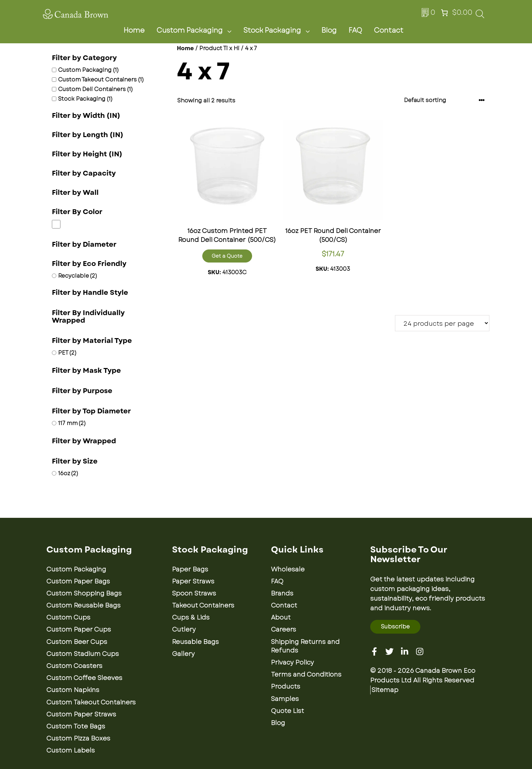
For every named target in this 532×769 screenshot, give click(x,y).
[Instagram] (420, 651)
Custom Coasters (74, 666)
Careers (284, 629)
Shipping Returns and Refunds (305, 646)
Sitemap (385, 690)
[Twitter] (389, 651)
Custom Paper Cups (79, 629)
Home (134, 30)
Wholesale (288, 569)
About (281, 617)
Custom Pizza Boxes (78, 738)
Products (286, 687)
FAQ (355, 30)
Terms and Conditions (306, 675)
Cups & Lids (191, 617)
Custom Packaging (198, 31)
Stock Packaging (281, 31)
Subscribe (395, 627)
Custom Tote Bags (76, 726)
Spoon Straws (194, 593)
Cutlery (184, 629)
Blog (329, 30)
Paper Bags (190, 569)
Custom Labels (71, 750)
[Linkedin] (405, 651)
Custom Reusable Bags (83, 605)
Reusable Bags (195, 642)
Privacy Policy (292, 662)
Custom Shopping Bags (84, 593)
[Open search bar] (480, 16)
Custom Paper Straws (81, 714)
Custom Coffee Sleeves (84, 678)
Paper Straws (193, 581)
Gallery (183, 654)
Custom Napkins (73, 690)
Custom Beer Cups (77, 642)
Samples (285, 699)
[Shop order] (444, 100)
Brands (282, 593)
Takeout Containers (203, 605)
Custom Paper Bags (78, 581)
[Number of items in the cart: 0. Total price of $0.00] (456, 13)
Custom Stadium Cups (83, 654)
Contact (389, 30)
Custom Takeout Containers (91, 702)
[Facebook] (374, 651)
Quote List (287, 711)
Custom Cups (68, 617)
